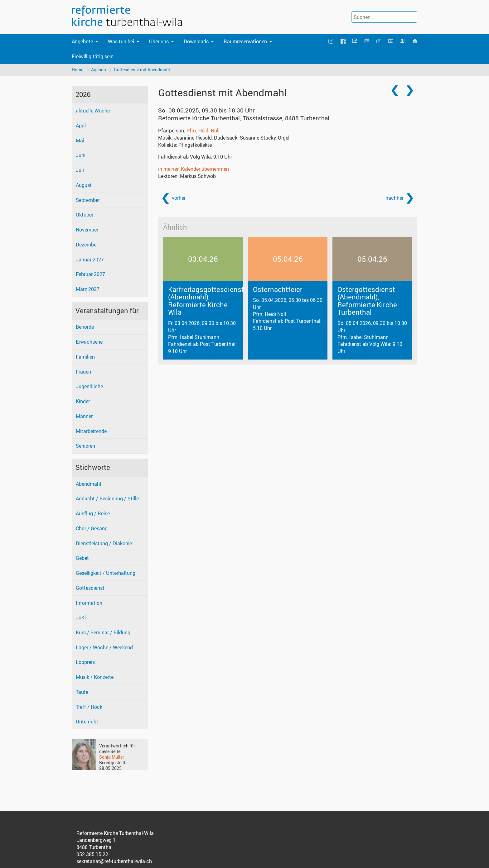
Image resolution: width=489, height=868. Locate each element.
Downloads (196, 41)
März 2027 (88, 289)
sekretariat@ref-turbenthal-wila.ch (114, 861)
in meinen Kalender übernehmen (194, 169)
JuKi (81, 618)
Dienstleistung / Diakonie (104, 544)
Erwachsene (89, 342)
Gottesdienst (90, 588)
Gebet (82, 558)
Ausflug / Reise (93, 514)
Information (89, 603)
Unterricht (87, 722)
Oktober (85, 215)
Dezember (87, 245)
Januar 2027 (90, 260)
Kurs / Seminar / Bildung (103, 633)
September (88, 200)
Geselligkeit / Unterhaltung (106, 573)
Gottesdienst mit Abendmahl (143, 70)
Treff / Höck (89, 707)
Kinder (83, 402)
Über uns (159, 41)
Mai (80, 141)
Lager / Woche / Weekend (104, 648)
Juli (80, 170)
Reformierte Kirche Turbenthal (244, 118)
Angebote (82, 41)
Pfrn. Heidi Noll (203, 131)
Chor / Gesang (92, 529)
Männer (84, 417)
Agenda (99, 70)
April (81, 126)
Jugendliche (89, 387)
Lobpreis (85, 662)
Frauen (83, 372)
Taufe (82, 692)
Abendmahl (88, 484)
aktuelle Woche (93, 111)
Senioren (85, 446)
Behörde (85, 327)
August (84, 185)
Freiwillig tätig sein (93, 56)
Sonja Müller (112, 757)
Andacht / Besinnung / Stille (107, 499)
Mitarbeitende (91, 431)
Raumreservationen (245, 41)
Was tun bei (121, 41)
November (87, 230)
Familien (85, 357)
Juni (81, 155)
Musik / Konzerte (95, 677)
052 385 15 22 (92, 855)
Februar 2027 (90, 274)
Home (77, 70)
